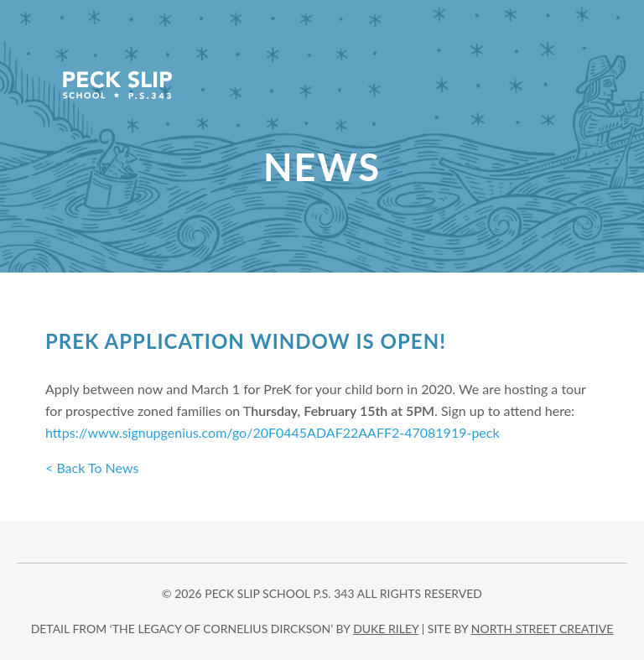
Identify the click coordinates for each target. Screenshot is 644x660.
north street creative (543, 629)
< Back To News (92, 468)
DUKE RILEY (386, 629)
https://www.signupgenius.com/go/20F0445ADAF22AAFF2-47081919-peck (273, 432)
